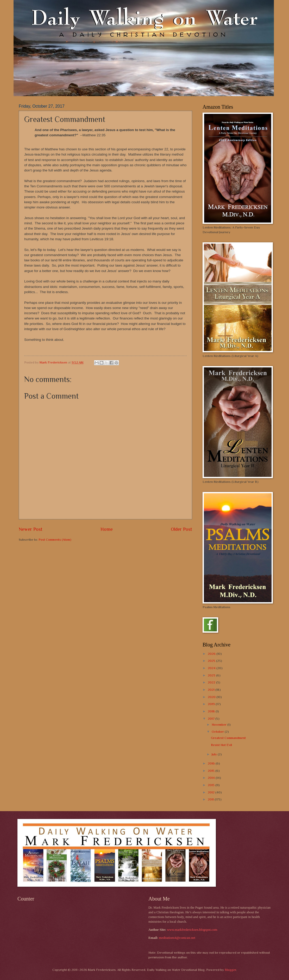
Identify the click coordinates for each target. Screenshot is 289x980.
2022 (212, 682)
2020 (212, 697)
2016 (212, 763)
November (219, 725)
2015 (212, 771)
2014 (212, 778)
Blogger (230, 970)
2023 (212, 675)
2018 (212, 711)
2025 (212, 661)
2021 (212, 690)
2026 (212, 654)
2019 (212, 704)
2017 (212, 719)
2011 (211, 799)
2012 (212, 792)
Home (107, 529)
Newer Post (31, 529)
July (215, 754)
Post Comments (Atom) (55, 540)
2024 (212, 668)
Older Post (181, 529)
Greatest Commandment (228, 738)
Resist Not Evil (221, 745)
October (218, 732)
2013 (212, 785)
